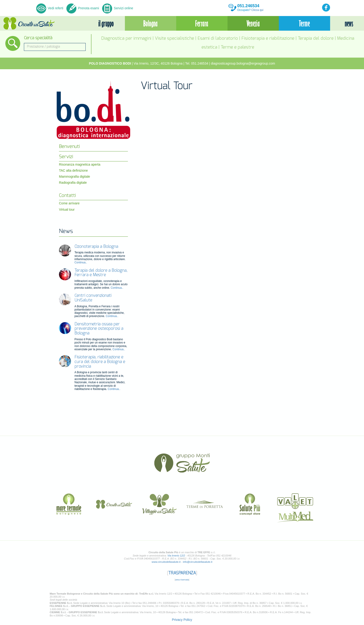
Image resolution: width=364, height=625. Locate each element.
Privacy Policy (182, 620)
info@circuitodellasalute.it (198, 562)
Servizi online (118, 8)
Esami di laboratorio (218, 38)
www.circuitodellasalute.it (166, 562)
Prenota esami (83, 8)
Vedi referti (50, 8)
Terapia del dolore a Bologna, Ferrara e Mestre (101, 273)
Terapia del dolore (316, 38)
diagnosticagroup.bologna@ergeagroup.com (243, 63)
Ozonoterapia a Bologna (96, 247)
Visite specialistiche (174, 38)
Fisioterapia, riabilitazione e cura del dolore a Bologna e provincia (100, 362)
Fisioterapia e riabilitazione (268, 38)
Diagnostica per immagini (126, 38)
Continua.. (81, 262)
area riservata (182, 580)
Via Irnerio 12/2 (176, 556)
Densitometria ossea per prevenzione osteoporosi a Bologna (99, 329)
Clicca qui (257, 10)
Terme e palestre (237, 47)
